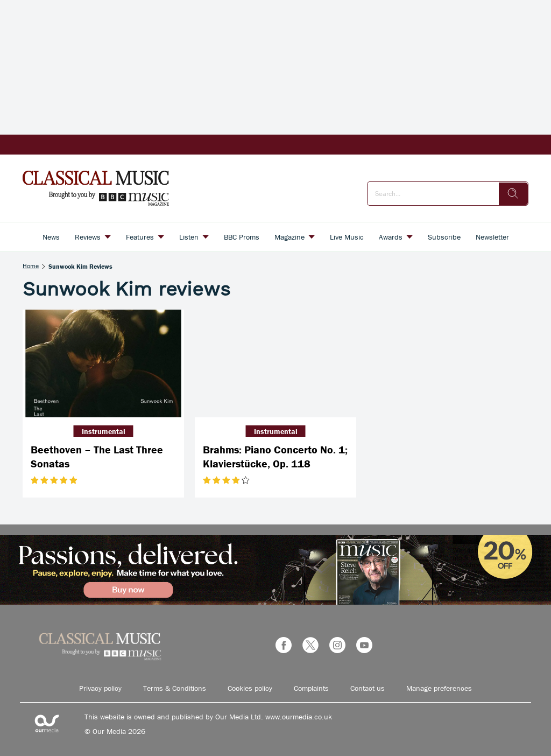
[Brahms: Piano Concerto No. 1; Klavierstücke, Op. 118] (275, 363)
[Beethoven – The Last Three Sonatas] (103, 363)
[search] (513, 194)
